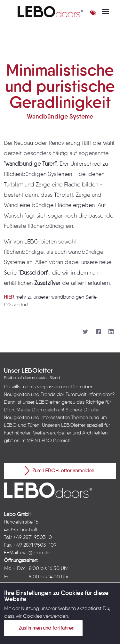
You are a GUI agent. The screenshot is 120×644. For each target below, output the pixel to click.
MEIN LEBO (39, 441)
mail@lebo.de (35, 553)
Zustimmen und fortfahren (43, 628)
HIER (9, 297)
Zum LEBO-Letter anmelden (59, 471)
